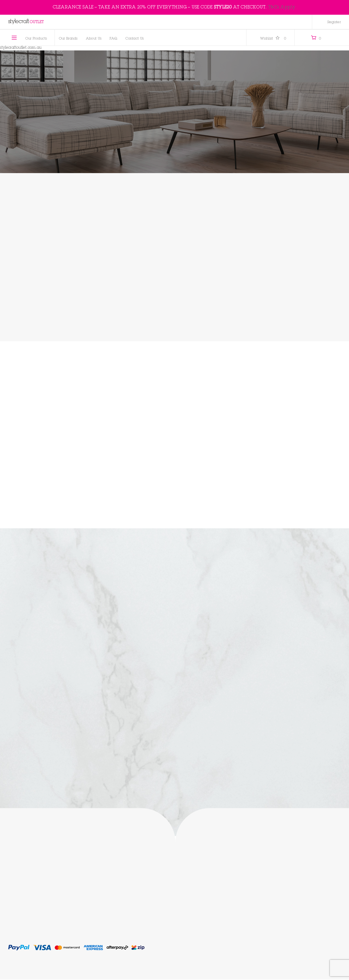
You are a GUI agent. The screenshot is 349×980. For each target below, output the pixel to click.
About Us (94, 39)
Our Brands (68, 39)
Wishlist (273, 39)
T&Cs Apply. (282, 7)
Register (334, 22)
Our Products (36, 39)
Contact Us (135, 39)
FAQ (113, 39)
